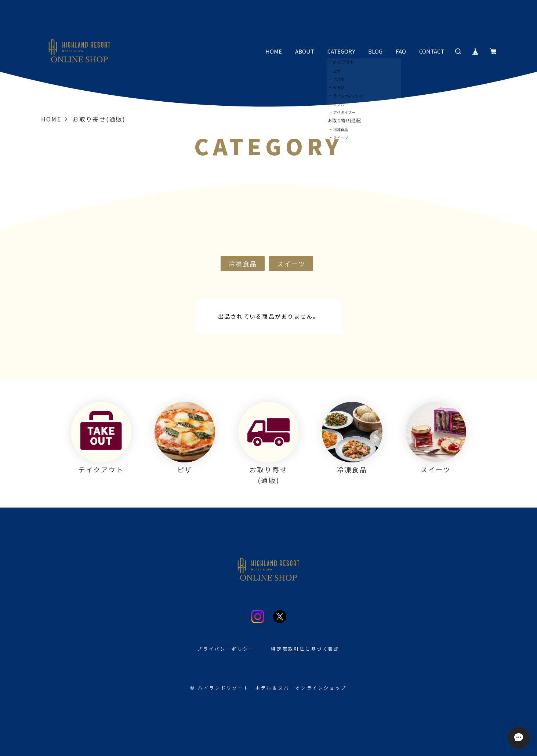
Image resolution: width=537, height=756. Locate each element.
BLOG (375, 51)
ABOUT (305, 51)
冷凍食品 (243, 263)
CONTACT (432, 51)
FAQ (401, 51)
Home (51, 119)
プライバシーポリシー (226, 649)
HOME (274, 51)
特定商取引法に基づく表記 (305, 649)
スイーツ (291, 263)
